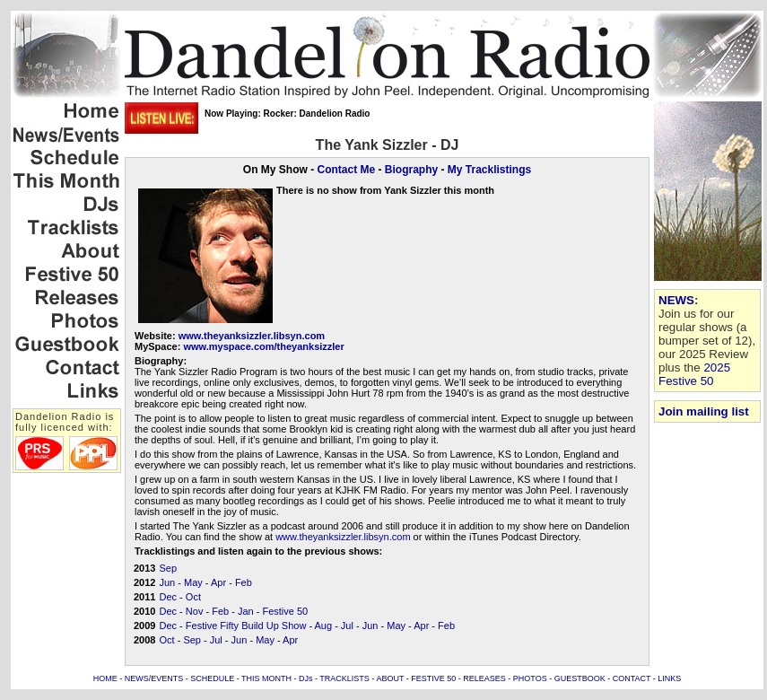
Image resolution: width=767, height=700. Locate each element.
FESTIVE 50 (433, 678)
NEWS (676, 300)
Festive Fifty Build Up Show (246, 626)
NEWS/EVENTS (154, 678)
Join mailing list (704, 411)
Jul (347, 626)
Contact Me (346, 170)
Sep (168, 568)
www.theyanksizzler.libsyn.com (252, 336)
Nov (195, 611)
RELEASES (484, 678)
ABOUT (390, 678)
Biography (411, 170)
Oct (193, 597)
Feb (244, 582)
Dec (168, 597)
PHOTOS (530, 678)
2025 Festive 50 (694, 374)
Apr (218, 582)
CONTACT (632, 678)
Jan (246, 611)
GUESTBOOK (580, 678)
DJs (306, 678)
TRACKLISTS (344, 678)
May (193, 582)
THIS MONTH (266, 678)
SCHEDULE (212, 678)
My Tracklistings (489, 170)
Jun (167, 582)
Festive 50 (285, 611)
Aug (324, 626)
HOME (105, 678)
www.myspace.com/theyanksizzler (263, 346)
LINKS (669, 678)
